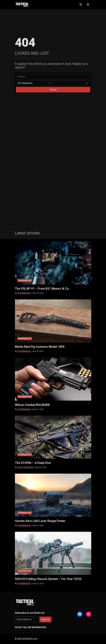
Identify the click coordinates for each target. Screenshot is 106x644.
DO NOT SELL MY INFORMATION (30, 627)
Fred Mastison (24, 293)
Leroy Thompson (26, 467)
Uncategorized (25, 280)
